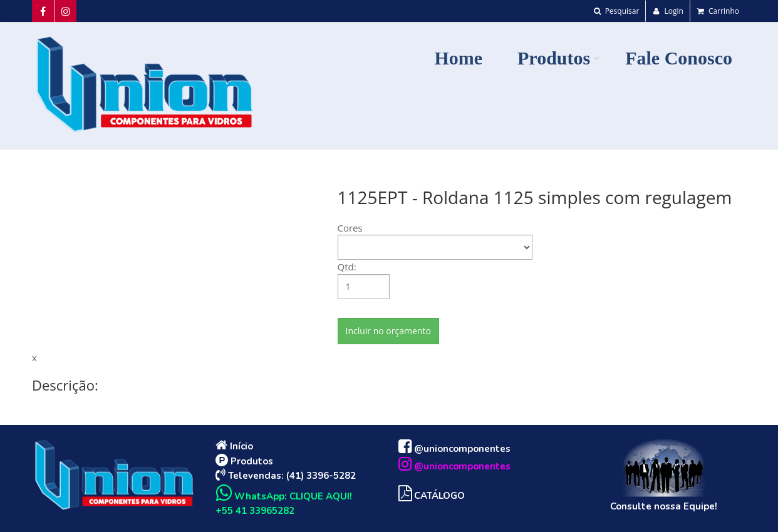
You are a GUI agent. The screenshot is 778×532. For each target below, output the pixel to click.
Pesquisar (617, 11)
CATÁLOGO (432, 496)
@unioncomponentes (454, 449)
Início (234, 446)
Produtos (244, 461)
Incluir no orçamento (388, 331)
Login (668, 11)
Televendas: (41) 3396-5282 (286, 476)
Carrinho (718, 11)
